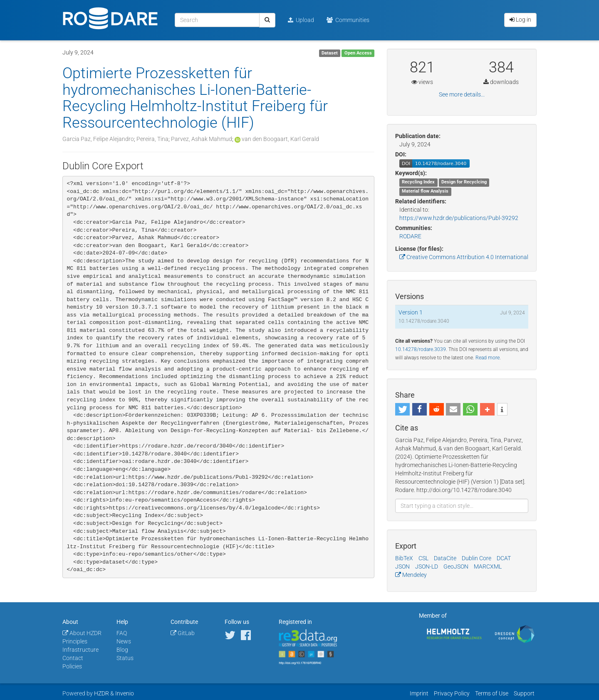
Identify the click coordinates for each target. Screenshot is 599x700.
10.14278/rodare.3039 (421, 349)
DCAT (504, 558)
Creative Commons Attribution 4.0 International (464, 257)
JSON (402, 566)
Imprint (419, 693)
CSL (423, 558)
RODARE (410, 236)
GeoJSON (456, 566)
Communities (348, 20)
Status (125, 658)
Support (524, 693)
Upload (301, 20)
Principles (75, 641)
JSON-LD (427, 566)
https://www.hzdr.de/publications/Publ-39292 (459, 218)
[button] (402, 409)
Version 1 (411, 312)
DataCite (445, 558)
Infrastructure (80, 650)
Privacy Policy (452, 693)
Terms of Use (492, 693)
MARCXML (488, 566)
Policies (72, 666)
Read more (488, 358)
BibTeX (404, 558)
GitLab (183, 633)
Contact (73, 658)
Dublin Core (476, 558)
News (124, 641)
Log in (520, 20)
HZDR (101, 693)
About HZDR (82, 633)
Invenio (125, 693)
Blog (122, 650)
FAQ (122, 633)
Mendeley (411, 575)
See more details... (462, 94)
